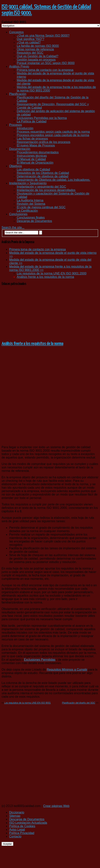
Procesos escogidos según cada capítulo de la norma (53, 135)
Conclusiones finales (31, 218)
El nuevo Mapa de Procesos (36, 145)
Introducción (25, 128)
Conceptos (16, 32)
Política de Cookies (22, 826)
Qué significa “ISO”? (30, 39)
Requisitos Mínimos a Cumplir (67, 670)
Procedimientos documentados (38, 152)
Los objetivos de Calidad (33, 169)
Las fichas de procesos (32, 139)
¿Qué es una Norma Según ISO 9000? (43, 36)
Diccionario (17, 812)
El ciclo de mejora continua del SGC (41, 207)
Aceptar (7, 844)
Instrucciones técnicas (32, 156)
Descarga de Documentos (34, 221)
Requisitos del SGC (30, 53)
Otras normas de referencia (35, 49)
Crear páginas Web (56, 806)
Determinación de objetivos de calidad (42, 176)
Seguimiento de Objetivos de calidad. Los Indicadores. (54, 180)
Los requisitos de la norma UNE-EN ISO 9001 (27, 703)
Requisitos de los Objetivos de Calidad (43, 173)
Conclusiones (18, 214)
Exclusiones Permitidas (40, 660)
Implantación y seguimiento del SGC (41, 187)
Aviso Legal (17, 830)
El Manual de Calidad (31, 159)
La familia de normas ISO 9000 (38, 46)
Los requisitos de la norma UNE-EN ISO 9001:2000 (52, 273)
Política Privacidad (22, 833)
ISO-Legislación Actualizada (28, 823)
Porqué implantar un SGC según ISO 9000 (46, 63)
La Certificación (27, 211)
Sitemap (15, 816)
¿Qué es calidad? (29, 42)
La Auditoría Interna (30, 200)
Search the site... (13, 227)
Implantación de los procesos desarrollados (46, 190)
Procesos (16, 125)
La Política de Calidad (32, 121)
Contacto (15, 836)
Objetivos (16, 166)
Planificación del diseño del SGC (79, 703)
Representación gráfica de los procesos (44, 142)
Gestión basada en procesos (36, 60)
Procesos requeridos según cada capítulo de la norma (53, 132)
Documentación (20, 149)
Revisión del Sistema (31, 204)
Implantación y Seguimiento (28, 183)
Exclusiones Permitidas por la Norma (42, 118)
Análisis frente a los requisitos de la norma (45, 277)
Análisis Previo (19, 66)
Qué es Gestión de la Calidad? (38, 56)
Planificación (18, 94)
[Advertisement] (50, 313)
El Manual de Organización (35, 163)
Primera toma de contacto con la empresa (45, 70)
